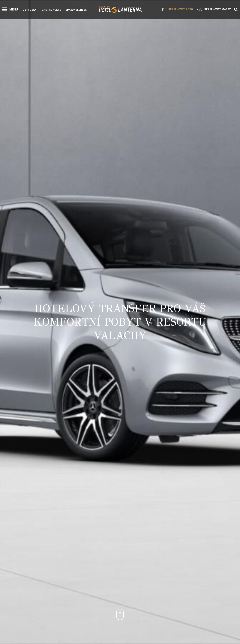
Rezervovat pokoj (178, 9)
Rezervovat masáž (214, 9)
